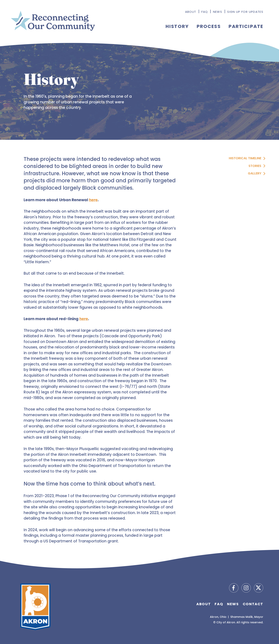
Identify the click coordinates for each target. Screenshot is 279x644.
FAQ (205, 12)
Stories (255, 166)
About (191, 12)
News (218, 12)
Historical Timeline (245, 158)
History (177, 26)
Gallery (255, 173)
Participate (246, 26)
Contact (253, 604)
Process (209, 26)
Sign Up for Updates (245, 12)
